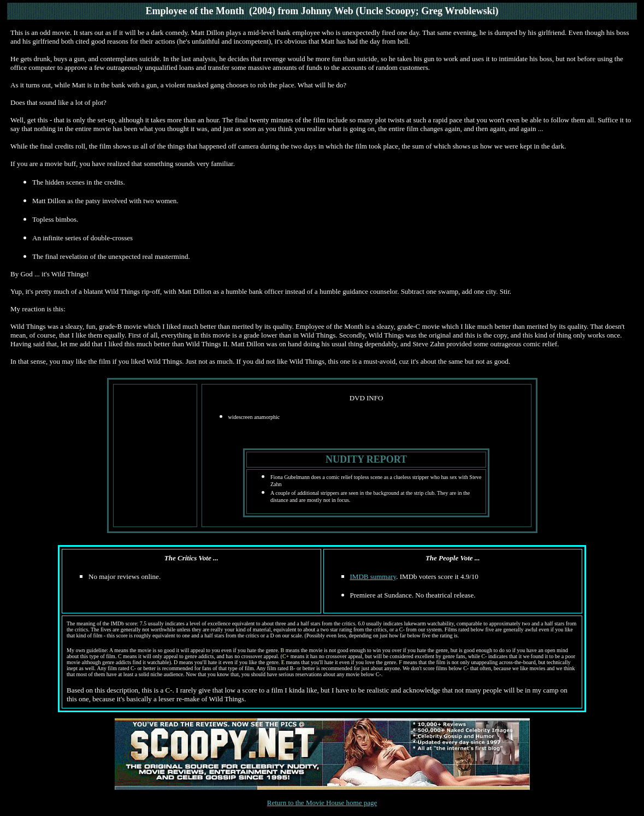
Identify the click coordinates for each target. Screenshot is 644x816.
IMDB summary (373, 576)
